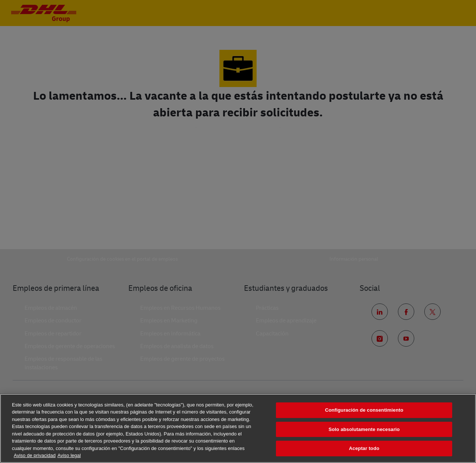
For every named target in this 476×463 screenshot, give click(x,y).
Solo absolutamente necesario (364, 429)
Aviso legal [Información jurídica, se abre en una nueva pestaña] (69, 455)
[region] (238, 428)
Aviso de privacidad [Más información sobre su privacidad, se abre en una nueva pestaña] (35, 455)
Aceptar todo (364, 448)
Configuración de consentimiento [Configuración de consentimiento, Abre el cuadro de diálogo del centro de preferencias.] (364, 410)
